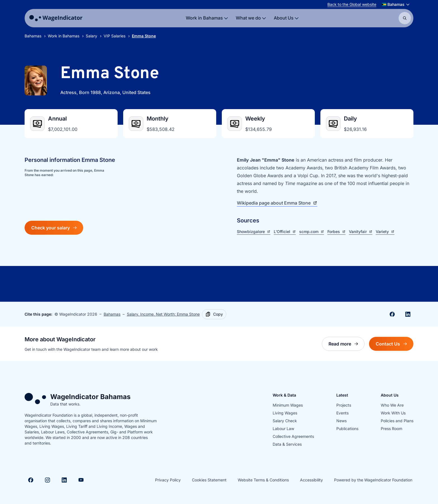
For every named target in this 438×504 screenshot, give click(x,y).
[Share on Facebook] (392, 314)
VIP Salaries (115, 36)
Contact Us (395, 345)
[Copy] (214, 314)
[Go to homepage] (56, 18)
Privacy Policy (168, 480)
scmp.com (312, 231)
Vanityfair (361, 231)
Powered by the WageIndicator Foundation (373, 480)
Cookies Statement (209, 480)
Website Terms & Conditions (263, 480)
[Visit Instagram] (47, 480)
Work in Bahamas (64, 36)
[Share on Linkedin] (408, 314)
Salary (91, 36)
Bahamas (33, 36)
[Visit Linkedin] (64, 480)
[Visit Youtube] (81, 480)
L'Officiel (285, 231)
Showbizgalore (254, 231)
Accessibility (311, 480)
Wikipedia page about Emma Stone (277, 203)
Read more (347, 345)
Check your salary (54, 228)
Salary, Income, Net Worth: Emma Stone (163, 314)
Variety (385, 231)
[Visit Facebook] (31, 480)
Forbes (336, 231)
